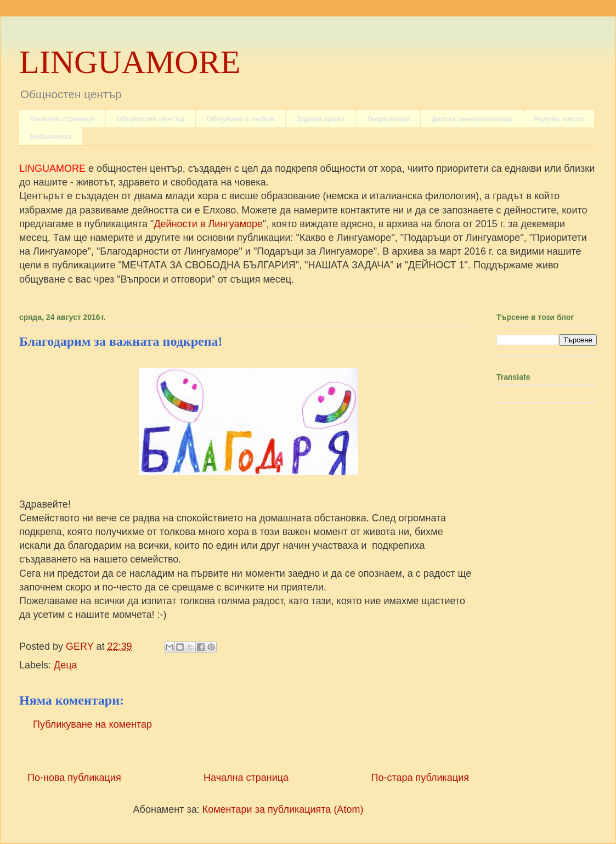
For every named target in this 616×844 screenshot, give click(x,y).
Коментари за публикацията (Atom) (283, 809)
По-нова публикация (74, 778)
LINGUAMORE (130, 62)
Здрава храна (320, 119)
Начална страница (63, 119)
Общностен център (151, 119)
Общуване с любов (240, 119)
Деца (66, 665)
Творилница (388, 119)
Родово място (558, 119)
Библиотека (51, 136)
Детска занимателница (472, 119)
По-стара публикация (420, 778)
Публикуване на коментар (92, 724)
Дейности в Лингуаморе (208, 224)
